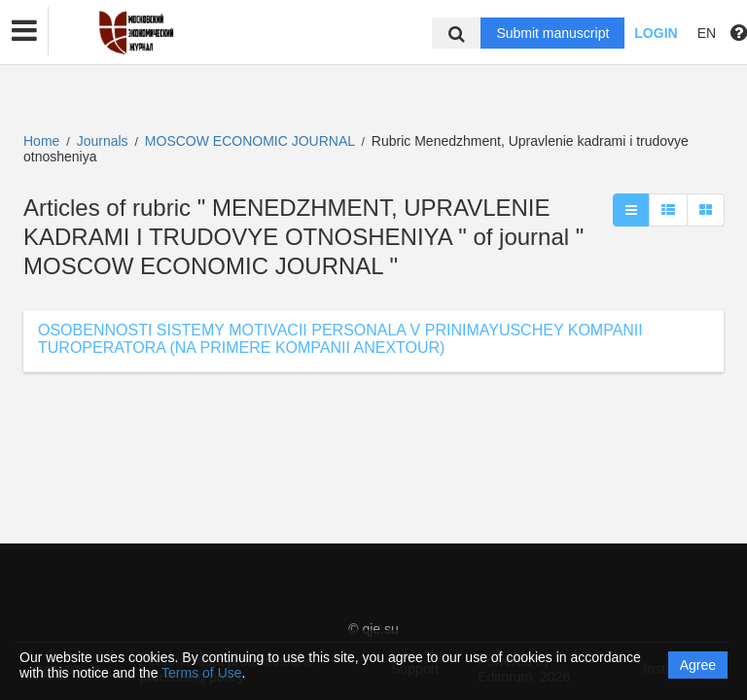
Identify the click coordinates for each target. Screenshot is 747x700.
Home (41, 141)
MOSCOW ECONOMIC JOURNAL (252, 141)
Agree (698, 665)
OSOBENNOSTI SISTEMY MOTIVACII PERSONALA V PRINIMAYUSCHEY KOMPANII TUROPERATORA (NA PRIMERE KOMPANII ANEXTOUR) (340, 339)
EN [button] (707, 33)
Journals (103, 141)
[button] (24, 31)
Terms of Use (201, 673)
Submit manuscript (552, 33)
